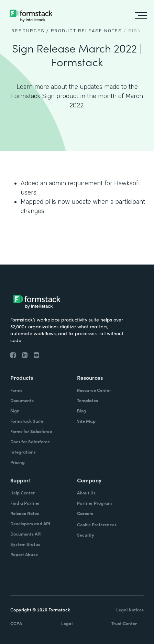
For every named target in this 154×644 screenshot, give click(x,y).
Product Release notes (86, 31)
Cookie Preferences (97, 524)
